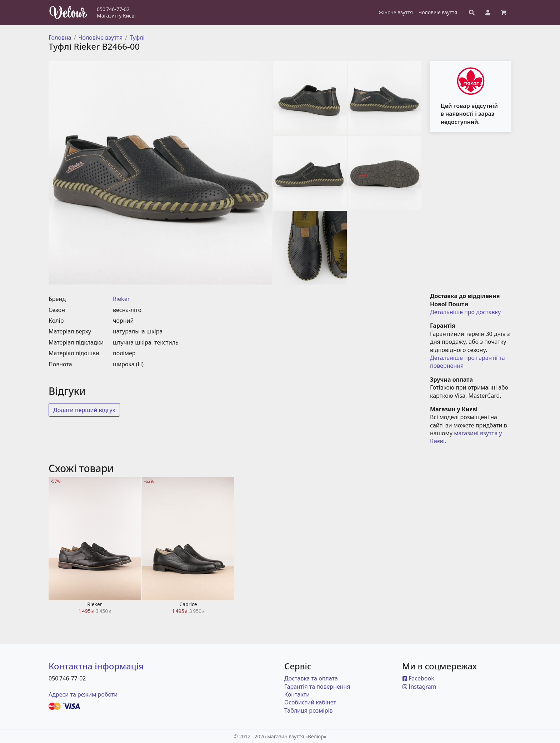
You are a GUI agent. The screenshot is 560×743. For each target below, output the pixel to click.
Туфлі (137, 38)
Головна (60, 38)
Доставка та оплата (311, 678)
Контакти (297, 694)
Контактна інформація (96, 666)
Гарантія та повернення (317, 687)
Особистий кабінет (310, 702)
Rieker (121, 299)
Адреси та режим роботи (83, 694)
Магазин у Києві (116, 16)
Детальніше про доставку (465, 312)
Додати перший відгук (84, 410)
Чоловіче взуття (101, 38)
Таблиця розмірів (309, 710)
